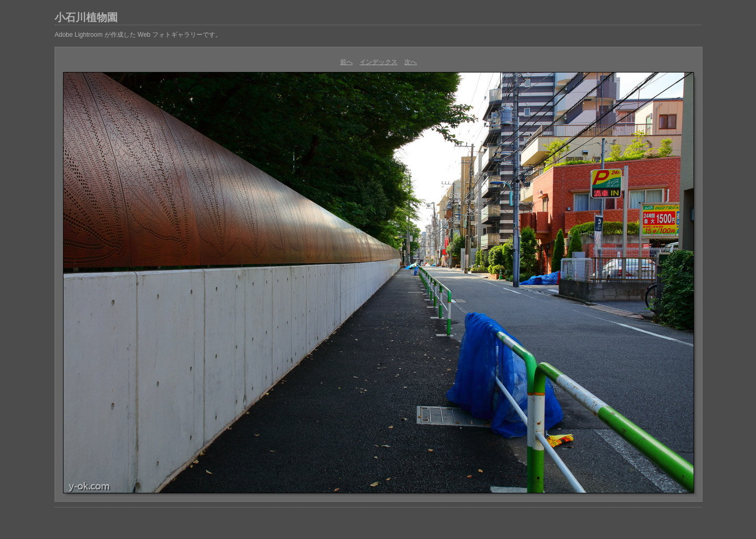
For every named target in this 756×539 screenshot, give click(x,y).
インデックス (379, 62)
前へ (346, 62)
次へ (411, 62)
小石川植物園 (86, 17)
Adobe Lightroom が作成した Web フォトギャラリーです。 (138, 35)
